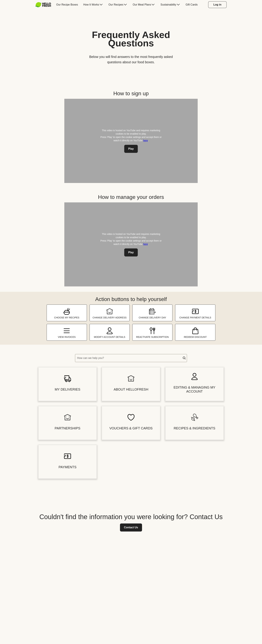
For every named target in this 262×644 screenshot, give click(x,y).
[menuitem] (45, 5)
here (146, 140)
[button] (184, 358)
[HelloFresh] (43, 5)
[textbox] (131, 358)
